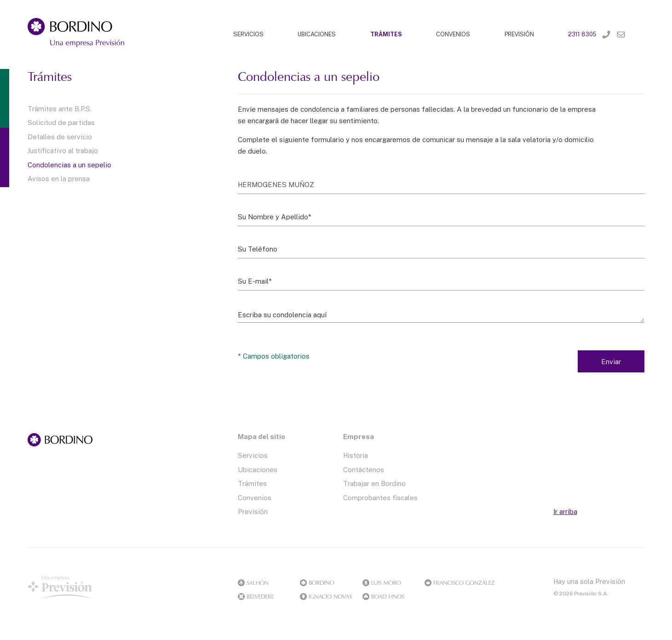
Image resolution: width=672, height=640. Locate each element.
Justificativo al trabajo (63, 150)
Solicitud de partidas (61, 122)
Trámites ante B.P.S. (60, 109)
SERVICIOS (248, 34)
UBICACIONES (317, 34)
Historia (356, 455)
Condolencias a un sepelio (69, 165)
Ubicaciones (258, 469)
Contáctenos (364, 469)
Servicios (253, 455)
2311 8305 (582, 34)
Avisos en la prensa (59, 178)
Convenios (255, 497)
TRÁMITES (386, 34)
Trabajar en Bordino (374, 483)
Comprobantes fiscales (380, 497)
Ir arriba (565, 511)
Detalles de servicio (60, 137)
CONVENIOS (453, 34)
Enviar (611, 361)
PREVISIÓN (519, 34)
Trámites (252, 483)
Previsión (253, 511)
